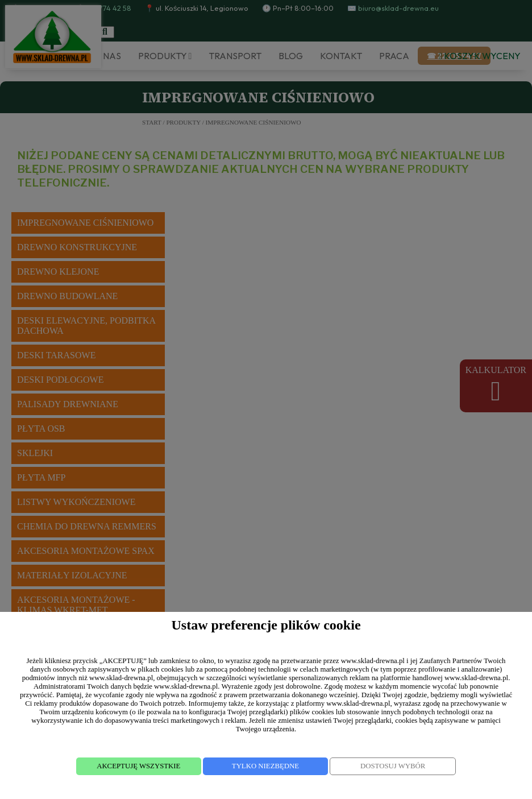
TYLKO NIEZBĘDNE (265, 766)
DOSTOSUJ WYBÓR (393, 766)
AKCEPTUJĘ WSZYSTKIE (138, 766)
